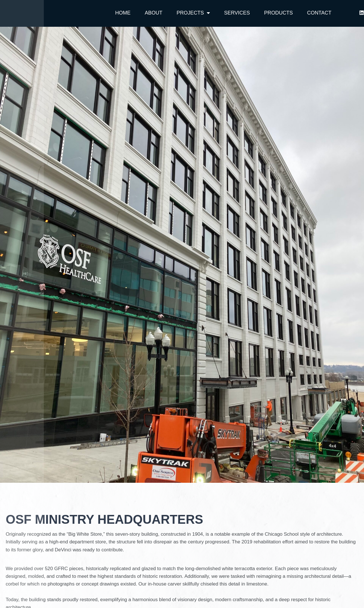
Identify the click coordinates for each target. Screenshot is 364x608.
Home (123, 13)
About (154, 13)
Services (237, 13)
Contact (319, 13)
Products (279, 13)
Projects (193, 13)
